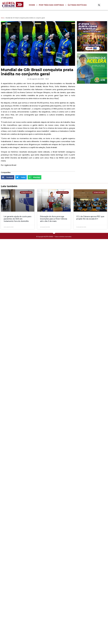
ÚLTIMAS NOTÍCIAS (77, 5)
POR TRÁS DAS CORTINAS (51, 5)
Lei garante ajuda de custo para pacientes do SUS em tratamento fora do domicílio (18, 219)
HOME (32, 5)
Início (3, 18)
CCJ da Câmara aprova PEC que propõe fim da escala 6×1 (90, 218)
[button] (99, 5)
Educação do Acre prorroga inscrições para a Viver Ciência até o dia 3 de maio (54, 219)
